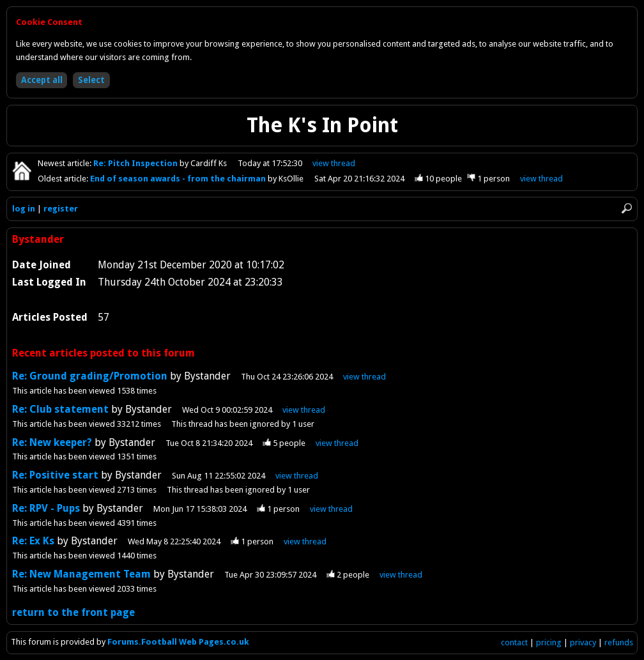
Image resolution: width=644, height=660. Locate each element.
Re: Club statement (62, 409)
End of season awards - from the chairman (179, 179)
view (334, 163)
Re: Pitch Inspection (136, 163)
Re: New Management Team (81, 574)
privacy (583, 642)
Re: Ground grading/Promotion (90, 376)
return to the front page (73, 612)
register (61, 209)
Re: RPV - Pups (46, 508)
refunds (619, 642)
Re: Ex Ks (33, 541)
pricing (549, 642)
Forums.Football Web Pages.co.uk (178, 642)
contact (514, 642)
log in (24, 209)
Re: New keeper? (53, 442)
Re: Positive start (55, 475)
